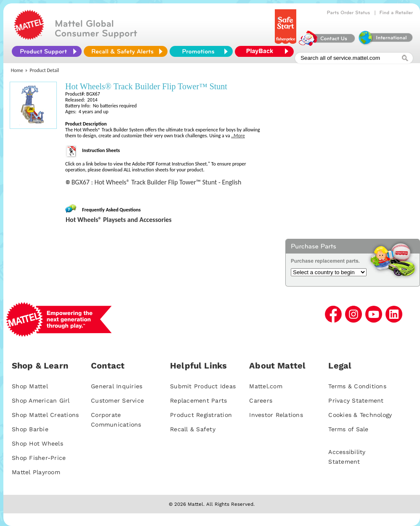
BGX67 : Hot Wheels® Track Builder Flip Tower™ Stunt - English (157, 182)
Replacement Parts (198, 401)
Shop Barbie (30, 429)
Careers (261, 401)
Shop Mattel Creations (45, 415)
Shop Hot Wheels (37, 443)
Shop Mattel (30, 386)
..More (238, 136)
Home (17, 70)
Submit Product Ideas (203, 386)
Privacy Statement (356, 401)
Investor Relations (276, 415)
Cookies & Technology (360, 415)
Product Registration (201, 415)
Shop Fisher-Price (39, 458)
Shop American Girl (41, 401)
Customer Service (117, 401)
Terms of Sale (348, 429)
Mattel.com (266, 386)
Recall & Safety (193, 429)
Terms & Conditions (357, 386)
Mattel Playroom (36, 472)
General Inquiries (117, 386)
